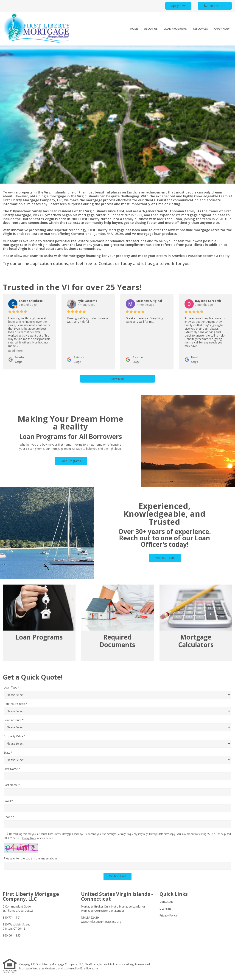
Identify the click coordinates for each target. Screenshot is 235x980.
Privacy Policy (29, 838)
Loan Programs (175, 29)
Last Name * (12, 785)
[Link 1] (39, 623)
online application (35, 263)
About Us (151, 29)
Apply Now (178, 6)
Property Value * (15, 736)
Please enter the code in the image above (31, 858)
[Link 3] (196, 623)
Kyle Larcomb (87, 301)
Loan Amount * (14, 720)
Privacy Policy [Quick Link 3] (168, 915)
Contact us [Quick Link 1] (166, 902)
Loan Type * (12, 687)
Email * (8, 801)
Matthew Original (149, 301)
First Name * (12, 769)
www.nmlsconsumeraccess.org (101, 922)
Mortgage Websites (32, 968)
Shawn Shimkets (31, 301)
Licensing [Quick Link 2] (165, 909)
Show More (118, 379)
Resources (200, 29)
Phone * (9, 817)
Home (134, 29)
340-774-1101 (215, 6)
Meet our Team (165, 558)
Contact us (109, 263)
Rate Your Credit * (16, 704)
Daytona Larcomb (208, 301)
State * (8, 753)
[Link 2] (117, 623)
